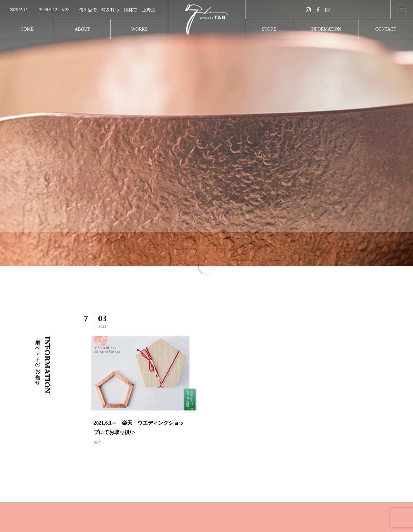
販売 (97, 442)
